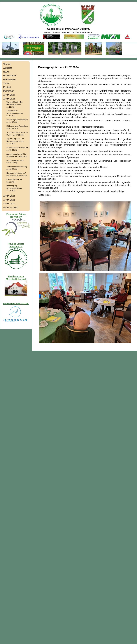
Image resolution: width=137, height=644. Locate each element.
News (6, 72)
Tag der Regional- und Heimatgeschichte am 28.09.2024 (15, 141)
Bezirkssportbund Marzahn (16, 304)
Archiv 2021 (9, 204)
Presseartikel (10, 80)
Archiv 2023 (9, 196)
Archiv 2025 (9, 95)
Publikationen (10, 76)
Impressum (9, 91)
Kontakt (7, 87)
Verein (6, 83)
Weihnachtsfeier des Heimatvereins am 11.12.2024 (15, 104)
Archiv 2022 (9, 200)
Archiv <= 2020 (11, 207)
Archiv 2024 (9, 99)
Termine (7, 64)
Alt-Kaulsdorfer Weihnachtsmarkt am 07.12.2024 (15, 113)
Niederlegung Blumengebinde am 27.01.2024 (14, 188)
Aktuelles (8, 68)
